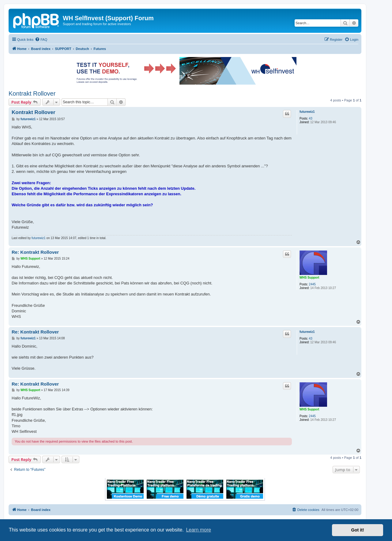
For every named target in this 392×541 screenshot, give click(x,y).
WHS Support (309, 278)
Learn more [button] (198, 530)
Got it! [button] (358, 530)
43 (311, 118)
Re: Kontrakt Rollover (35, 252)
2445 (312, 284)
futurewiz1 (307, 112)
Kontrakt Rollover (32, 93)
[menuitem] (41, 40)
